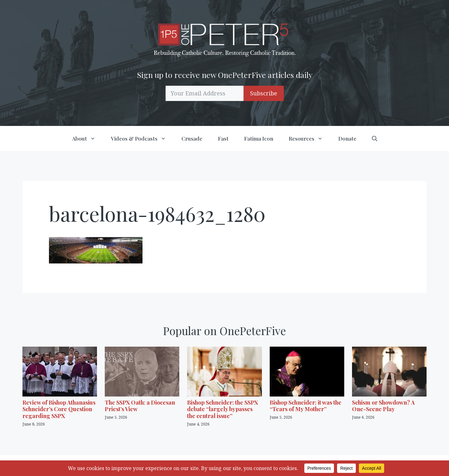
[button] (375, 138)
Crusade (192, 138)
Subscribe (264, 93)
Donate (347, 138)
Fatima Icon (259, 138)
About (88, 138)
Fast (223, 138)
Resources (310, 138)
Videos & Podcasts (142, 138)
